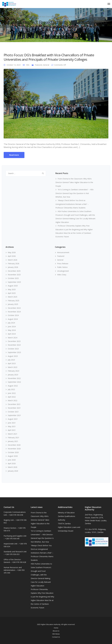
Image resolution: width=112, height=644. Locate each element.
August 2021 (13, 419)
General (46, 65)
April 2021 (12, 430)
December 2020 (14, 445)
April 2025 (12, 293)
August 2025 (13, 286)
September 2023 (14, 352)
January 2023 (13, 375)
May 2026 (12, 252)
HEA (28, 65)
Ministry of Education (66, 513)
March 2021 (13, 434)
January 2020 (13, 471)
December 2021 (14, 404)
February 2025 (13, 301)
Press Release (63, 264)
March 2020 (13, 467)
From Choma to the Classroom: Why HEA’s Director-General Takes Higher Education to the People (74, 182)
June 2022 (12, 393)
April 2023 (12, 363)
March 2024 (13, 338)
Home (56, 628)
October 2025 (13, 278)
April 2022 (12, 397)
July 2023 (11, 360)
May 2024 (12, 330)
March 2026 (13, 260)
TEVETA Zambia (64, 524)
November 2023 (14, 345)
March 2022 (13, 400)
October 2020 (13, 452)
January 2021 (13, 441)
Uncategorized (63, 271)
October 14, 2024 (13, 65)
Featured (38, 65)
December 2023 (14, 341)
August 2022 (13, 386)
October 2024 (13, 315)
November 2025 (14, 275)
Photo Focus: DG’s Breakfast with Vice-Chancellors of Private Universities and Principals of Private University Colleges (49, 57)
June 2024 (12, 327)
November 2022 (14, 378)
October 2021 (13, 412)
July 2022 (11, 389)
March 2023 (13, 367)
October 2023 (13, 349)
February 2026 (13, 264)
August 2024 (13, 319)
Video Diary (62, 275)
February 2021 (13, 438)
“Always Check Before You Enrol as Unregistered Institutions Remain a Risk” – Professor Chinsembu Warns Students (72, 204)
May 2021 (12, 426)
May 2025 (12, 289)
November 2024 (14, 312)
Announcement (63, 252)
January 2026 (13, 267)
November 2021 (14, 408)
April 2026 (12, 256)
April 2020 (12, 463)
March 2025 (13, 297)
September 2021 (14, 415)
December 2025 (14, 271)
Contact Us (56, 637)
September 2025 (14, 282)
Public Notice (62, 267)
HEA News (56, 634)
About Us (56, 631)
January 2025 (13, 304)
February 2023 (13, 371)
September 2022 (14, 382)
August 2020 (13, 456)
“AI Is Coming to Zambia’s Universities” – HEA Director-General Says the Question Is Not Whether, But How (74, 193)
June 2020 (12, 460)
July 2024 (11, 323)
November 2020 (14, 449)
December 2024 (14, 308)
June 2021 (12, 423)
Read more (14, 155)
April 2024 (12, 334)
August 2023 (13, 356)
